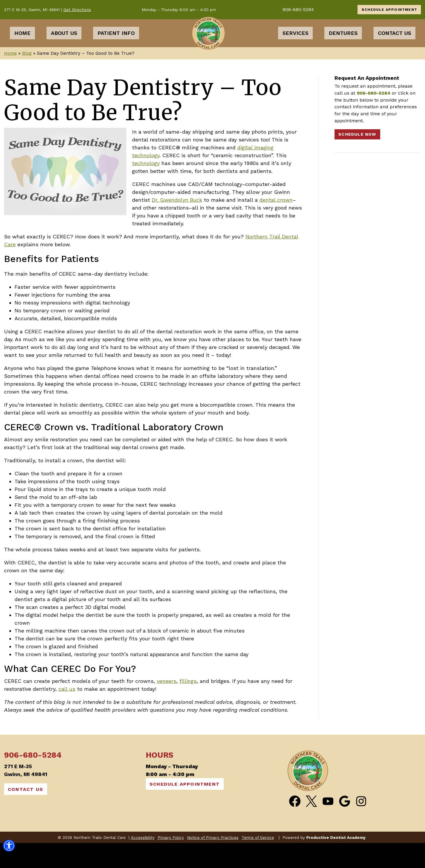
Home (22, 46)
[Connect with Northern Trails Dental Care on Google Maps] (345, 826)
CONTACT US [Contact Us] (25, 814)
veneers (167, 706)
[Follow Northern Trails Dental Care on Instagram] (361, 826)
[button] (9, 847)
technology (146, 188)
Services (295, 46)
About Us (64, 46)
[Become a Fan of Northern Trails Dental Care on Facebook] (295, 826)
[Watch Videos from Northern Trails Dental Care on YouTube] (328, 826)
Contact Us (394, 46)
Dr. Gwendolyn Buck (177, 225)
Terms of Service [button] (258, 862)
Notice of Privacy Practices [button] (213, 862)
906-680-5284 (298, 9)
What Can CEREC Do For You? (70, 694)
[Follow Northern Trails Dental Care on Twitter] (311, 826)
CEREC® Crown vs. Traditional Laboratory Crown (114, 452)
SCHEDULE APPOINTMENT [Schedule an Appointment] (389, 10)
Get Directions (77, 10)
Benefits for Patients (51, 284)
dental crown (276, 225)
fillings (188, 706)
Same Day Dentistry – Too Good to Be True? (143, 125)
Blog (27, 78)
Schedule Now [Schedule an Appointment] (357, 159)
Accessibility (143, 862)
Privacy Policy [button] (171, 862)
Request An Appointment (367, 103)
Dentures (343, 46)
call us (67, 714)
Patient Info (116, 46)
